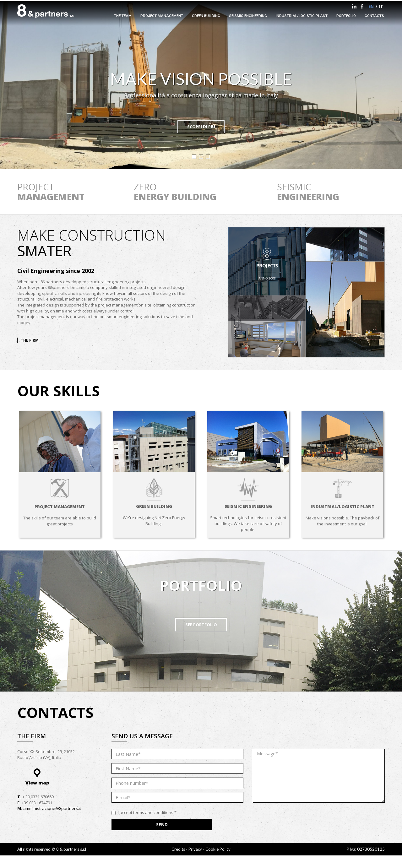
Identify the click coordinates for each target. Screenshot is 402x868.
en (371, 6)
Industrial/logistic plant (302, 16)
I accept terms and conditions (144, 812)
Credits (178, 849)
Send (162, 825)
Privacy (196, 849)
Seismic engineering (248, 16)
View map (37, 783)
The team (123, 16)
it (381, 6)
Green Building (206, 16)
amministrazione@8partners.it (52, 808)
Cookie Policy (218, 849)
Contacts (374, 16)
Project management (162, 16)
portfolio (346, 16)
